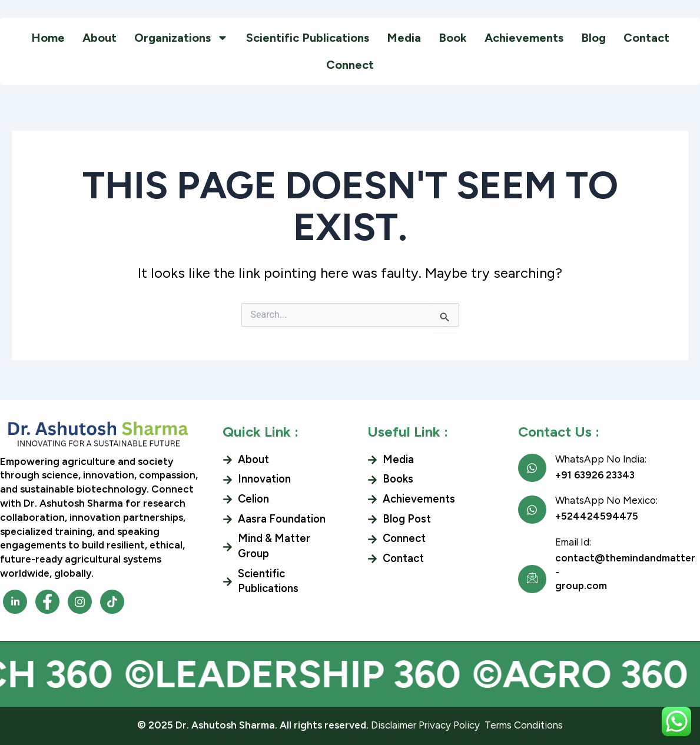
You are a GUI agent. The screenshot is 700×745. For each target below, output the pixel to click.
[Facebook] (15, 602)
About (99, 38)
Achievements (524, 38)
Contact (646, 38)
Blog (593, 38)
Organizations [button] (181, 38)
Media (404, 38)
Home (48, 38)
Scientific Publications (308, 38)
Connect (350, 65)
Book (453, 38)
